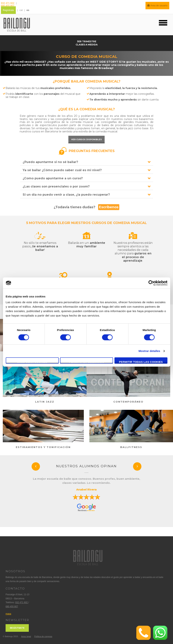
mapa (8, 614)
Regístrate (8, 10)
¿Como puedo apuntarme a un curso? (53, 178)
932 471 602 (8, 3)
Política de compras (43, 636)
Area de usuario (157, 5)
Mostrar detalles (149, 351)
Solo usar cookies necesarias (32, 362)
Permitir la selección (86, 362)
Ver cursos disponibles (86, 139)
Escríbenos (109, 207)
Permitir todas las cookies (141, 362)
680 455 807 (8, 6)
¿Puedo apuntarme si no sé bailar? (50, 162)
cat (21, 10)
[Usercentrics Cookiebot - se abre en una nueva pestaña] (151, 283)
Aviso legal (26, 636)
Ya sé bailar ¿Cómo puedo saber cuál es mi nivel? (62, 170)
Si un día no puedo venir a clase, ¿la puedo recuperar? (66, 195)
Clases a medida (87, 45)
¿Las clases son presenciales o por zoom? (56, 186)
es (28, 10)
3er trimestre (87, 41)
